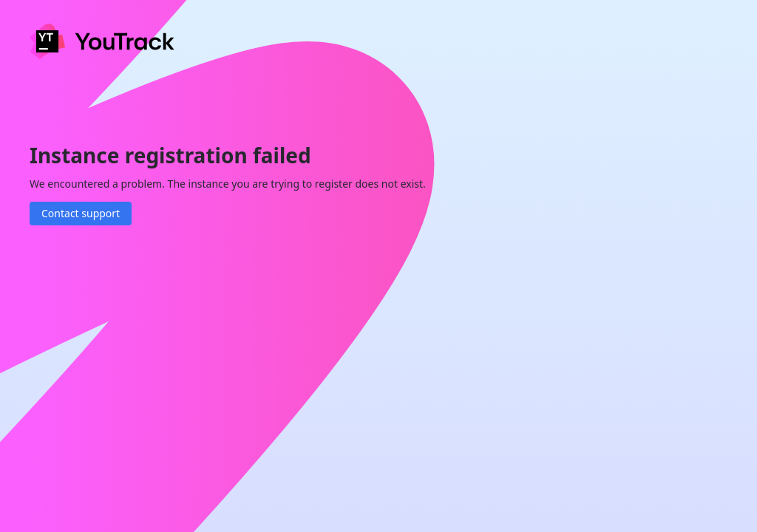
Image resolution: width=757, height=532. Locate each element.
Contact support (81, 213)
